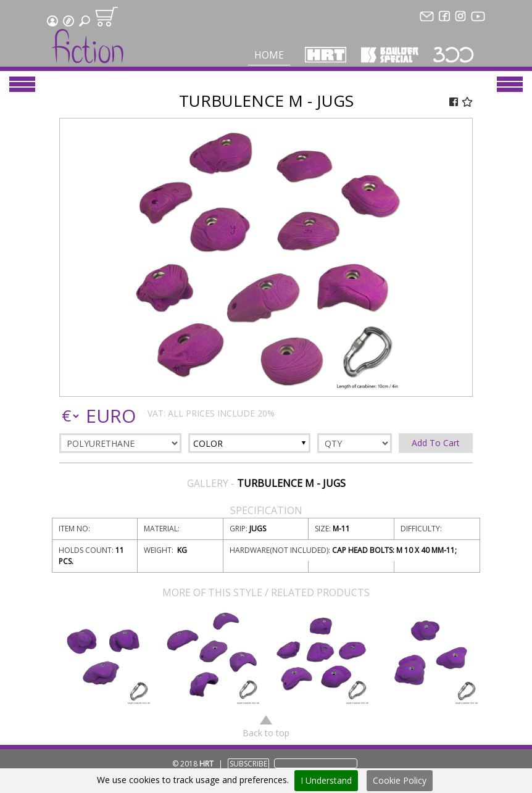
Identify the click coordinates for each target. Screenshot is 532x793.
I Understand (326, 780)
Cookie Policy (400, 780)
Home (269, 55)
